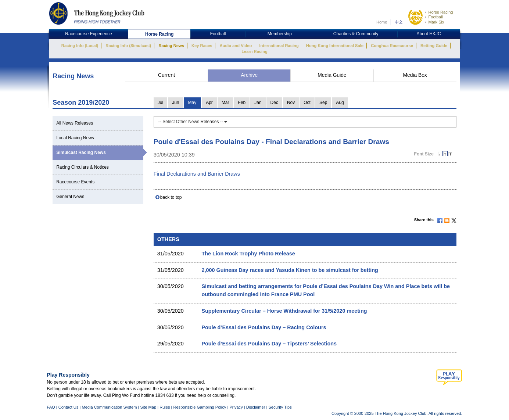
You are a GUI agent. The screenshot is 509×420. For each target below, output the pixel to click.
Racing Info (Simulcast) (128, 46)
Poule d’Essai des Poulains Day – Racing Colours (264, 327)
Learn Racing (254, 51)
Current (166, 75)
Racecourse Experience (88, 34)
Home (382, 22)
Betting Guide (434, 46)
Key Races (202, 46)
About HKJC (429, 34)
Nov (291, 103)
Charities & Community (356, 34)
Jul (160, 103)
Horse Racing (440, 12)
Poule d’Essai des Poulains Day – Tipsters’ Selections (269, 344)
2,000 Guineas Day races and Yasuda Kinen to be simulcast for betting (290, 270)
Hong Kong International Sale (335, 46)
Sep (323, 103)
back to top (171, 197)
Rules (165, 407)
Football (435, 17)
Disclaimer (256, 407)
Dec (274, 103)
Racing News (171, 46)
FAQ (51, 407)
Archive (249, 75)
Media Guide (332, 75)
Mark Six (436, 22)
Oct (307, 103)
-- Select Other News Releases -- (193, 122)
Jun (175, 103)
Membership (280, 34)
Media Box (415, 75)
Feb (242, 103)
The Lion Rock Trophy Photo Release (248, 254)
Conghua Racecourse (392, 46)
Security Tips (280, 407)
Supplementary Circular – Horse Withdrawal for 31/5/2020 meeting (284, 311)
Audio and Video (236, 46)
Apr (209, 103)
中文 (399, 22)
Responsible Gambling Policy (200, 407)
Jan (258, 103)
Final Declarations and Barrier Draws (197, 174)
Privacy (236, 407)
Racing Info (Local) (80, 46)
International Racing (279, 46)
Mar (225, 103)
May (192, 103)
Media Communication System (109, 407)
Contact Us (69, 407)
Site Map (148, 407)
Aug (340, 103)
